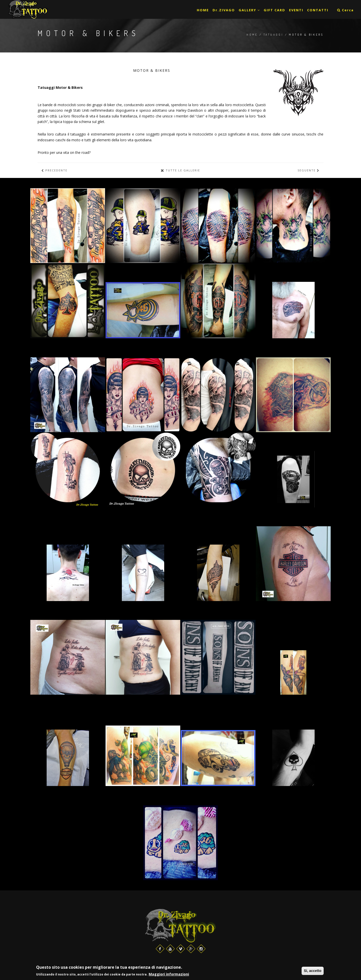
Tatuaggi (273, 35)
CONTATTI (318, 10)
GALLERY (249, 10)
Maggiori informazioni (169, 974)
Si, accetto (313, 971)
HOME (203, 10)
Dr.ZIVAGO (224, 10)
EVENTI (296, 10)
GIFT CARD (275, 10)
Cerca (345, 10)
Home (252, 35)
